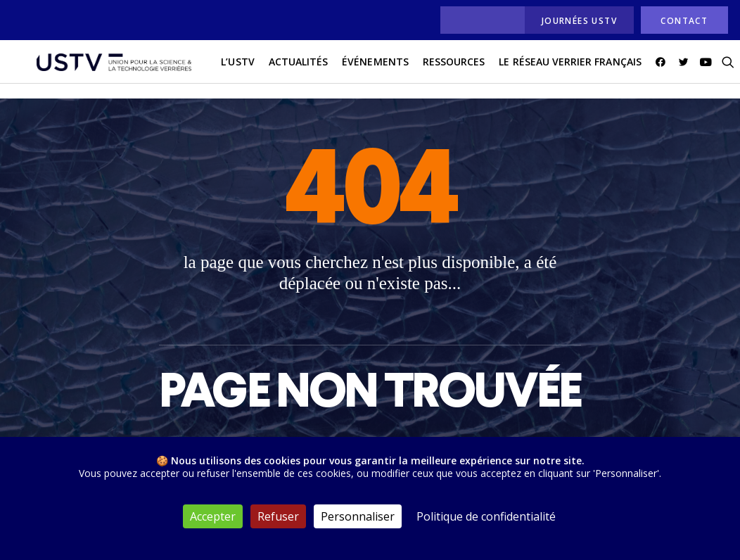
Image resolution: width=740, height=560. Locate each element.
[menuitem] (479, 20)
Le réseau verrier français (552, 69)
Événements (357, 69)
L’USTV (220, 69)
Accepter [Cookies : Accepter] (213, 516)
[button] (645, 70)
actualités (280, 69)
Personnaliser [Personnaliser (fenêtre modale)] (358, 516)
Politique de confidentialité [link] (486, 516)
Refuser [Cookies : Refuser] (278, 516)
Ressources (436, 69)
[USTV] (105, 70)
